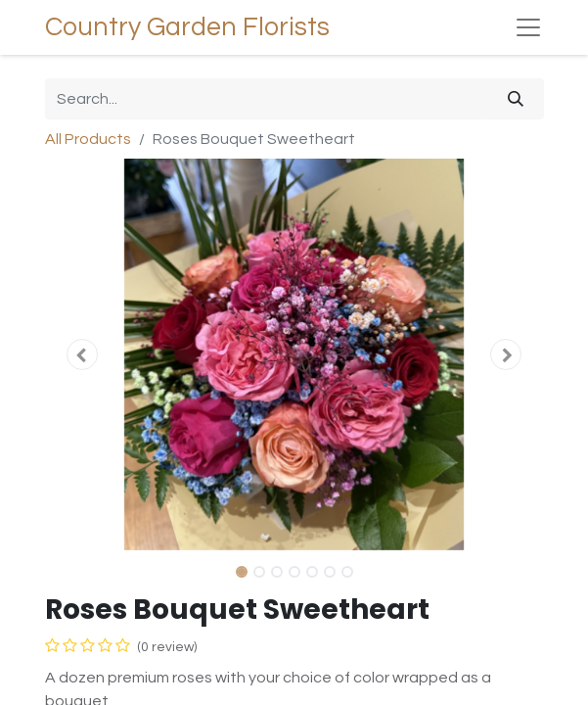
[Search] (516, 99)
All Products (88, 139)
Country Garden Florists (187, 27)
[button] (83, 354)
